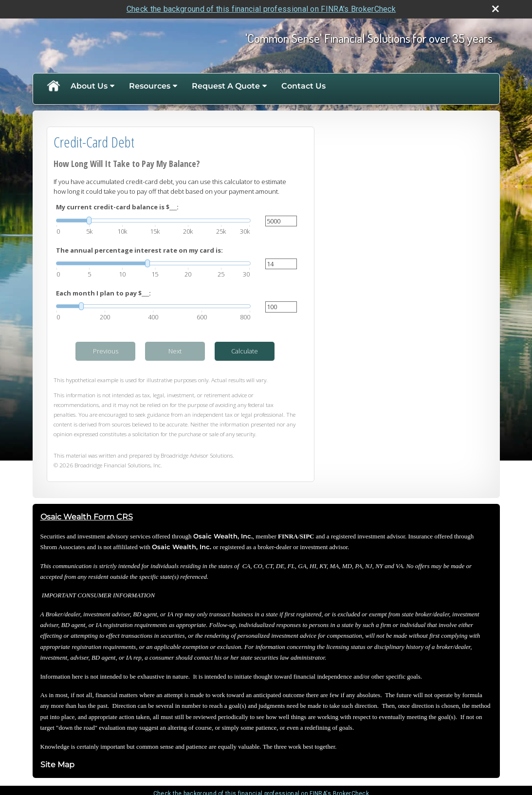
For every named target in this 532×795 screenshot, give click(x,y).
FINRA (288, 536)
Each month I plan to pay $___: (103, 293)
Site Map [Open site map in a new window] (57, 765)
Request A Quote (226, 86)
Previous (106, 351)
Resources (150, 86)
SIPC (307, 536)
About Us (89, 86)
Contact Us (303, 86)
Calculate (245, 351)
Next (175, 351)
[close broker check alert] (495, 9)
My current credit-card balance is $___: (117, 207)
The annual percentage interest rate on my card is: (139, 250)
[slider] (153, 221)
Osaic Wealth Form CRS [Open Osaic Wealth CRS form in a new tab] (87, 517)
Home (53, 86)
